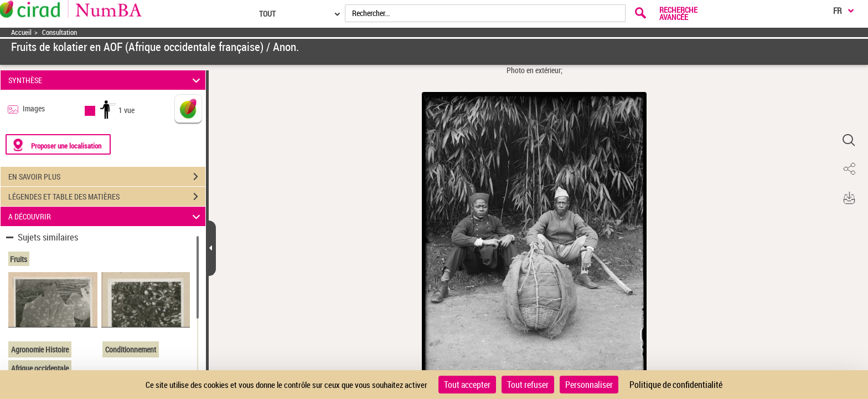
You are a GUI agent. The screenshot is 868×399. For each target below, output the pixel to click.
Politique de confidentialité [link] (676, 385)
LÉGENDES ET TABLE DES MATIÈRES (107, 197)
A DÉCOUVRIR (106, 216)
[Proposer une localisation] (58, 144)
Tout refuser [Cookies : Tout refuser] (528, 385)
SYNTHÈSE (106, 80)
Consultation (60, 32)
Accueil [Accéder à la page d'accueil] (21, 32)
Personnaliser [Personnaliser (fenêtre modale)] (589, 385)
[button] (849, 140)
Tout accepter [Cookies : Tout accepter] (467, 385)
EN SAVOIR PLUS (107, 177)
